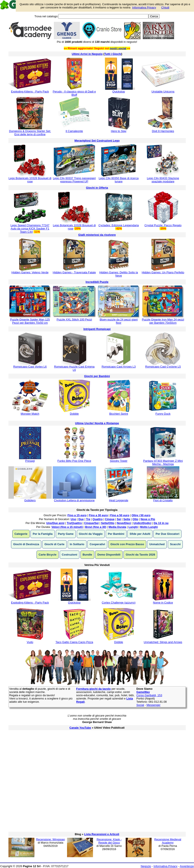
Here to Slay (119, 131)
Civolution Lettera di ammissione (74, 500)
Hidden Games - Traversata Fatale (74, 272)
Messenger (153, 705)
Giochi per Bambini (97, 376)
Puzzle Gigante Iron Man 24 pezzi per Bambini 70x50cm (163, 321)
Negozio (146, 866)
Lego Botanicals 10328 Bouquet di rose (30, 180)
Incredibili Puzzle (97, 282)
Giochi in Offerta (97, 188)
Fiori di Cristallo (163, 500)
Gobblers (30, 500)
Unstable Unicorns (163, 92)
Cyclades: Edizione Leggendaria (119, 225)
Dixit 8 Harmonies (163, 131)
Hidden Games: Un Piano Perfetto (163, 272)
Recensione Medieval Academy (168, 841)
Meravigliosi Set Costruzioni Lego (97, 141)
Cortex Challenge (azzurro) (119, 603)
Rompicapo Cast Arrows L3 (119, 367)
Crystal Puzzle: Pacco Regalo (163, 225)
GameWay (143, 692)
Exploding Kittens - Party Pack (30, 92)
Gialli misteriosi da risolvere (97, 235)
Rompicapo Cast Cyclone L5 (163, 367)
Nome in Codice (163, 603)
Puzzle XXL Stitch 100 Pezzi (74, 319)
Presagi (30, 461)
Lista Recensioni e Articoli (102, 834)
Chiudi (165, 7)
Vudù (30, 642)
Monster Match (30, 414)
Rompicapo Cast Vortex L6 (30, 367)
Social (140, 705)
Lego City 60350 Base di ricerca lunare (119, 180)
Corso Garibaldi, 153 (149, 695)
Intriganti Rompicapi (97, 329)
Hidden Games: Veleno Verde (30, 272)
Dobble (74, 414)
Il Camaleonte (74, 131)
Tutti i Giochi (113, 54)
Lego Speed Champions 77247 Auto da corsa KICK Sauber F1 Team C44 (30, 229)
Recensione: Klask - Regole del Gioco (109, 841)
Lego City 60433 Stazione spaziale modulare (163, 180)
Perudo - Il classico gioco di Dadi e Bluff (74, 93)
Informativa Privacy (166, 866)
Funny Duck (163, 414)
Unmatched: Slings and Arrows (163, 642)
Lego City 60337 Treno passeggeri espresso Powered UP (74, 180)
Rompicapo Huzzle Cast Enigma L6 (74, 368)
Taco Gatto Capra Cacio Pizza (74, 642)
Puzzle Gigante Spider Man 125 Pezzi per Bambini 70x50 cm (30, 321)
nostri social (118, 48)
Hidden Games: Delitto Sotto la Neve (119, 274)
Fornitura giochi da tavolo (93, 689)
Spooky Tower (119, 461)
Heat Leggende (119, 500)
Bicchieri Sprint (119, 414)
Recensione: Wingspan (51, 839)
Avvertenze (187, 866)
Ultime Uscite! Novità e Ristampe (97, 423)
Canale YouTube (80, 728)
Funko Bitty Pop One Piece (74, 461)
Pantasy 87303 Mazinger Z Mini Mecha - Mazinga (163, 462)
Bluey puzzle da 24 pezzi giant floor (119, 321)
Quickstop (119, 92)
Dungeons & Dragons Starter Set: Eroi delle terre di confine (30, 133)
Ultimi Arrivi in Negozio (87, 54)
